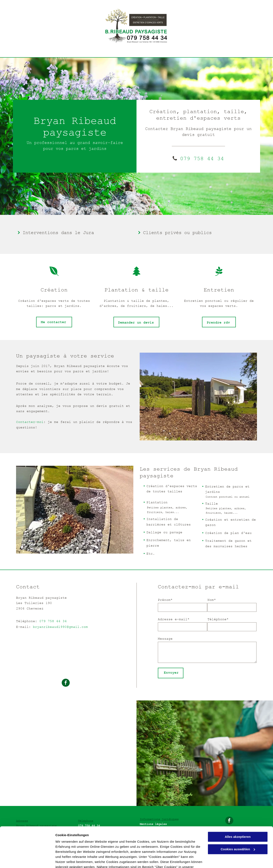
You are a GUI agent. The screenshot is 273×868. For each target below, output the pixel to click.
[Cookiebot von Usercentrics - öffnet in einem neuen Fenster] (27, 860)
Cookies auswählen (70, 860)
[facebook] (66, 683)
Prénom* (165, 600)
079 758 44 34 (53, 621)
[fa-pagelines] (219, 275)
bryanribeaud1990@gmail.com (60, 627)
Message (165, 639)
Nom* (212, 600)
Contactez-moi (30, 422)
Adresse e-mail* (174, 619)
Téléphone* (218, 619)
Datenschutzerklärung (73, 848)
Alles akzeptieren (238, 813)
